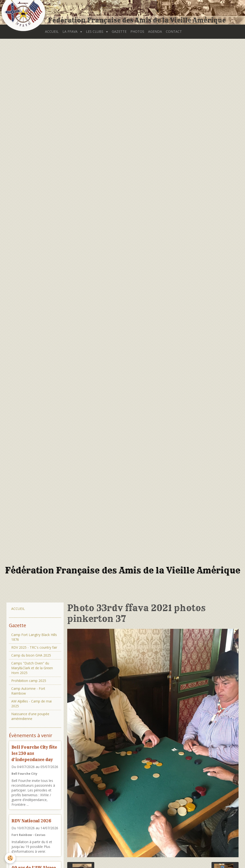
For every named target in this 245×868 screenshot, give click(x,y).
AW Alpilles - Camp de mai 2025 (31, 704)
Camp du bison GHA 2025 (31, 655)
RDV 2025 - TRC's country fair (34, 647)
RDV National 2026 (31, 821)
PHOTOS (137, 31)
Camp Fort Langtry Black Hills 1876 (34, 637)
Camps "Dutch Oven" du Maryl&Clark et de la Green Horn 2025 (32, 668)
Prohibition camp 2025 (29, 681)
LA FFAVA (70, 31)
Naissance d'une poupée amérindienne (30, 716)
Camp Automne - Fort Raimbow (28, 691)
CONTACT (174, 31)
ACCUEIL (52, 31)
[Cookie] (10, 858)
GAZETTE (119, 31)
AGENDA (155, 31)
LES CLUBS (95, 31)
